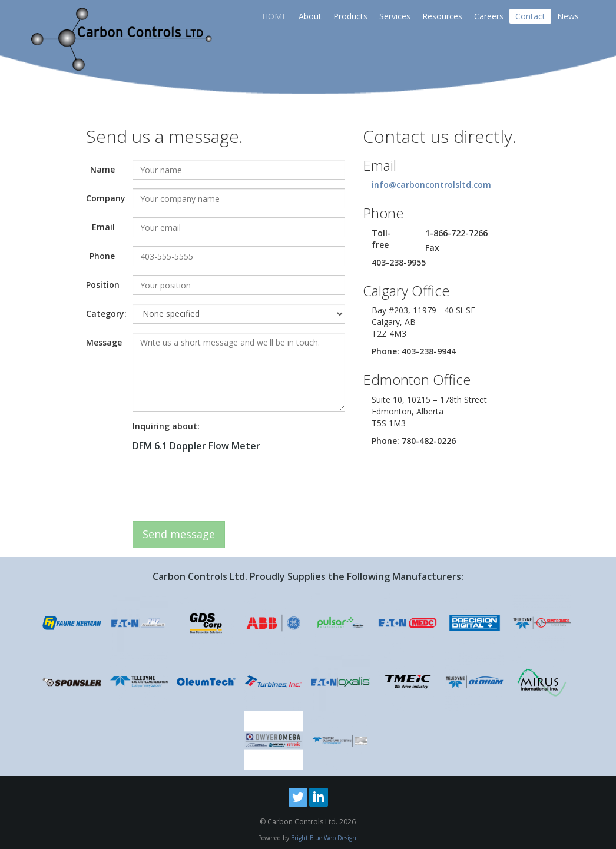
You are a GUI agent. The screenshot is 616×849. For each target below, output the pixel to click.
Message (104, 342)
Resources (442, 16)
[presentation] (222, 489)
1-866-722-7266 (456, 233)
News (568, 16)
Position (103, 285)
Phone (102, 256)
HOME (274, 16)
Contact (530, 16)
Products (350, 16)
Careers (489, 16)
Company (105, 198)
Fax (432, 248)
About (310, 16)
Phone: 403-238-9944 (414, 351)
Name (102, 169)
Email (103, 227)
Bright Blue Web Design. (324, 838)
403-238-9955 (399, 262)
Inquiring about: (166, 426)
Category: (105, 314)
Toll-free (381, 239)
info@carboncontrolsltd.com (431, 185)
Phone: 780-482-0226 (414, 441)
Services (395, 16)
